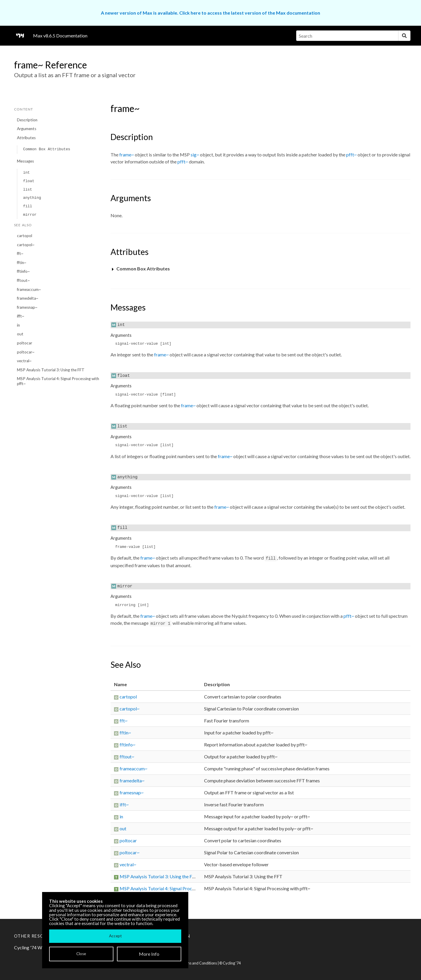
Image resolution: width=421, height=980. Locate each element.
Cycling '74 (232, 963)
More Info (149, 954)
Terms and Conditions (199, 963)
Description (27, 120)
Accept (115, 936)
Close (81, 954)
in (18, 325)
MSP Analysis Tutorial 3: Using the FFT (51, 370)
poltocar (25, 343)
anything (32, 198)
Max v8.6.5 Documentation (60, 36)
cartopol (25, 236)
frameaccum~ (29, 289)
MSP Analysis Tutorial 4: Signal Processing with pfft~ (58, 381)
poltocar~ (26, 352)
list (28, 190)
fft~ (20, 253)
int (26, 173)
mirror (30, 215)
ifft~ (21, 316)
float (29, 181)
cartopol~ (26, 245)
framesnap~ (27, 307)
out (20, 334)
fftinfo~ (23, 271)
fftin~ (22, 263)
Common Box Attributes (47, 149)
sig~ (195, 155)
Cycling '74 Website (34, 947)
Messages (25, 161)
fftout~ (23, 280)
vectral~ (24, 361)
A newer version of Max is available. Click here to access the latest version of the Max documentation (210, 13)
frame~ (127, 155)
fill (28, 206)
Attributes (26, 138)
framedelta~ (28, 298)
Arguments (27, 129)
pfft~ (351, 155)
